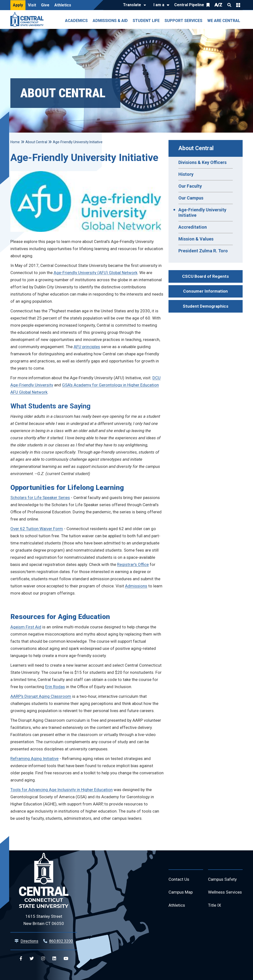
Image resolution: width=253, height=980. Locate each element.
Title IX (215, 916)
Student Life (146, 21)
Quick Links (238, 5)
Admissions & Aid (110, 21)
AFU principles (87, 347)
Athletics (63, 5)
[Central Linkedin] (54, 959)
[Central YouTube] (66, 959)
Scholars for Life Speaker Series (40, 498)
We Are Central (224, 21)
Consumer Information (205, 291)
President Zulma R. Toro (203, 251)
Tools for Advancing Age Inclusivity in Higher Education (62, 790)
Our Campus (191, 198)
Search (229, 5)
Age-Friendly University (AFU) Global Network (95, 273)
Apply (18, 5)
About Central (196, 148)
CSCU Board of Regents (205, 276)
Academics (76, 21)
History (186, 174)
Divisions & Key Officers (202, 162)
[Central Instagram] (43, 959)
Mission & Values (196, 239)
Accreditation (193, 227)
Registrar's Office (133, 564)
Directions (29, 941)
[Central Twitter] (32, 959)
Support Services (183, 21)
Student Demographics (206, 306)
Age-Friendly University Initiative (202, 212)
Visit (32, 5)
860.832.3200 (61, 941)
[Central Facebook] (21, 959)
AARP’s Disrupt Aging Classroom (41, 696)
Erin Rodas (55, 687)
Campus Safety (223, 880)
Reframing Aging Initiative (34, 759)
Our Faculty (190, 186)
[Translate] (133, 5)
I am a (159, 5)
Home (15, 142)
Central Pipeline (189, 5)
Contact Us (179, 880)
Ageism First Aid (26, 627)
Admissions (136, 586)
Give (45, 5)
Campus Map (181, 893)
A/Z (218, 5)
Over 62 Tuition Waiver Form (37, 529)
